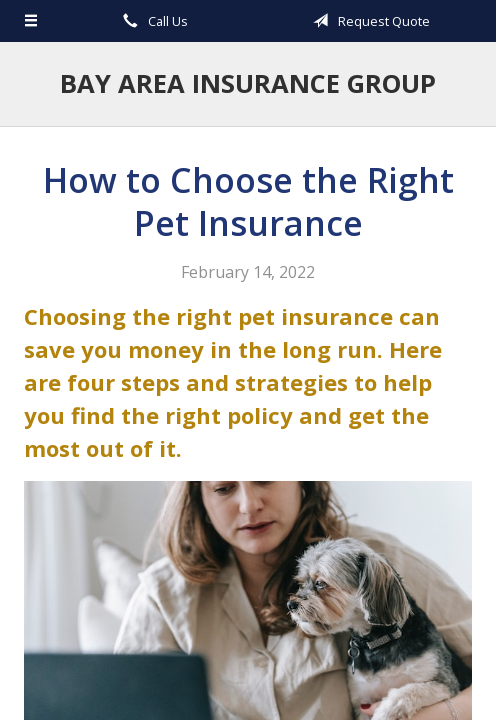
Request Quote (368, 21)
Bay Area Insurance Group (248, 83)
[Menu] (32, 21)
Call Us (152, 21)
